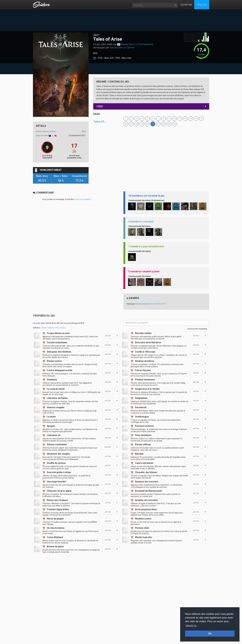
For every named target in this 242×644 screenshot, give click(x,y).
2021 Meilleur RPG (151, 304)
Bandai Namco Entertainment (137, 44)
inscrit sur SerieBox (83, 199)
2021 (96, 35)
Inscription (186, 5)
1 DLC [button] (151, 106)
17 (131, 124)
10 (174, 118)
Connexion (202, 5)
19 (142, 124)
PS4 (118, 58)
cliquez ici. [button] (191, 626)
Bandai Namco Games (122, 48)
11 (180, 118)
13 (191, 118)
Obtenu (51, 328)
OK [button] (210, 633)
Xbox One (127, 58)
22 (158, 124)
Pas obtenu (61, 328)
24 (169, 124)
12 (185, 118)
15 (201, 118)
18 (137, 124)
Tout (44, 328)
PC (95, 58)
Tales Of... (100, 122)
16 (126, 124)
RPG (95, 53)
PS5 (100, 58)
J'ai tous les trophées (197, 329)
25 (174, 124)
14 (196, 118)
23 (164, 124)
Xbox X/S (109, 58)
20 (147, 124)
